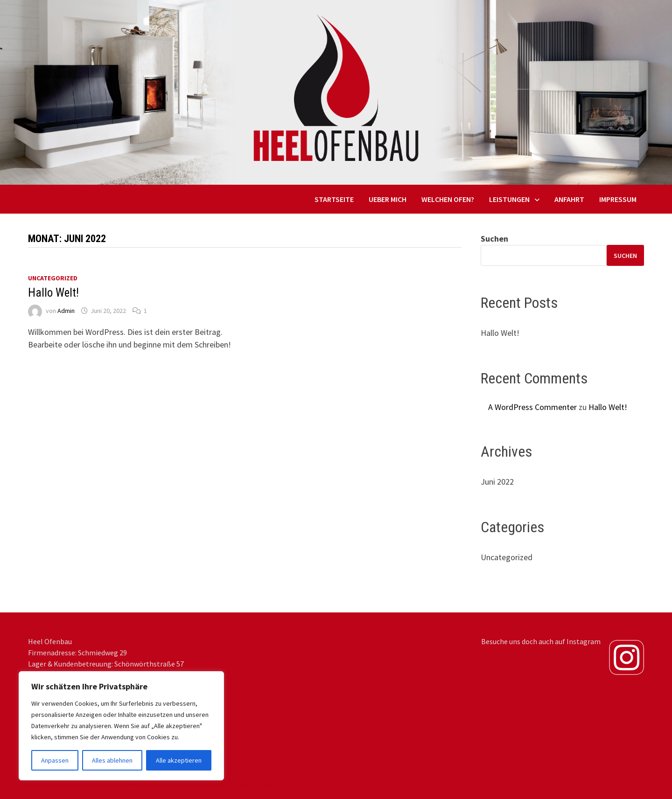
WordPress (231, 784)
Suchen (494, 239)
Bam (270, 784)
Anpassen (55, 760)
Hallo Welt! (53, 293)
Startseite (334, 199)
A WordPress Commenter (532, 407)
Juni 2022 (497, 482)
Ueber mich (388, 199)
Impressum (618, 199)
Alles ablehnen (112, 760)
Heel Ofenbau (107, 784)
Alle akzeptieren (179, 760)
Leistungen (509, 199)
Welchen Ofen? (448, 199)
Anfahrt (569, 199)
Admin (66, 311)
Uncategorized (53, 278)
